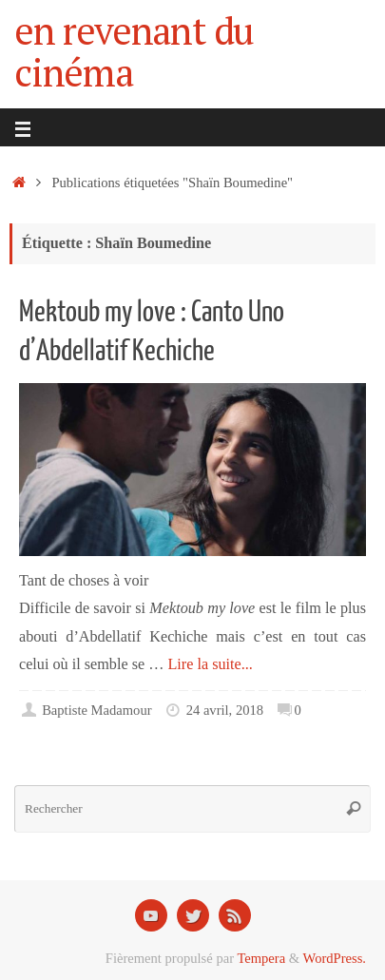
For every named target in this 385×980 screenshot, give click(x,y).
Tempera (261, 958)
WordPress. (335, 958)
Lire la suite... (210, 664)
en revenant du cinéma (134, 51)
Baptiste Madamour (96, 710)
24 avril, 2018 (225, 710)
